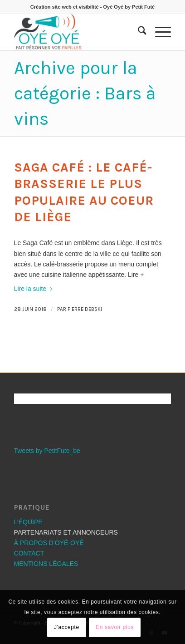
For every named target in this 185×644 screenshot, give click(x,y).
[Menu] (158, 32)
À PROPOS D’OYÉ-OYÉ (49, 543)
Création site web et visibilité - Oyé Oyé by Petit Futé (92, 7)
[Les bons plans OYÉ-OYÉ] (77, 32)
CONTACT (29, 553)
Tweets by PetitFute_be (47, 451)
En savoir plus (115, 627)
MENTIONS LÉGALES (46, 564)
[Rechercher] (138, 32)
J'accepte (67, 627)
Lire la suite (34, 289)
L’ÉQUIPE (28, 522)
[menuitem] (138, 32)
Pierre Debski (85, 309)
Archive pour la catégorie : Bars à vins (85, 93)
